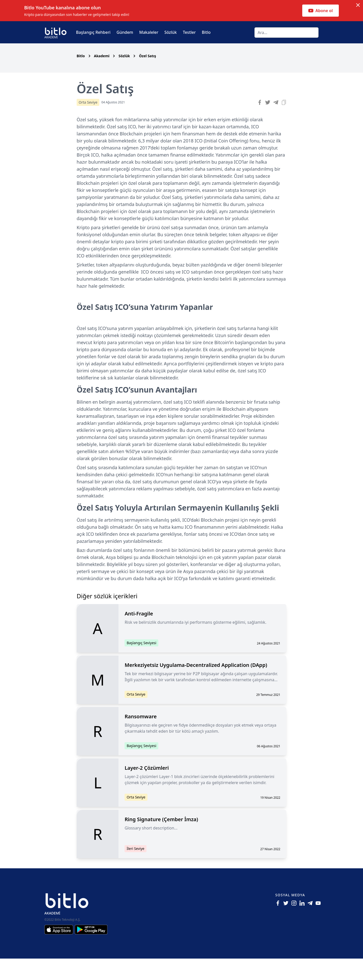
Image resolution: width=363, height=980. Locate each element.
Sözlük (171, 32)
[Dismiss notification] (358, 5)
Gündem (125, 32)
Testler (189, 32)
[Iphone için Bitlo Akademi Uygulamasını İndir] (59, 951)
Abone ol (321, 11)
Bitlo (206, 32)
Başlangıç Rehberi (93, 32)
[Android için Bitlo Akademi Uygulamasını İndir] (91, 951)
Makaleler (149, 32)
